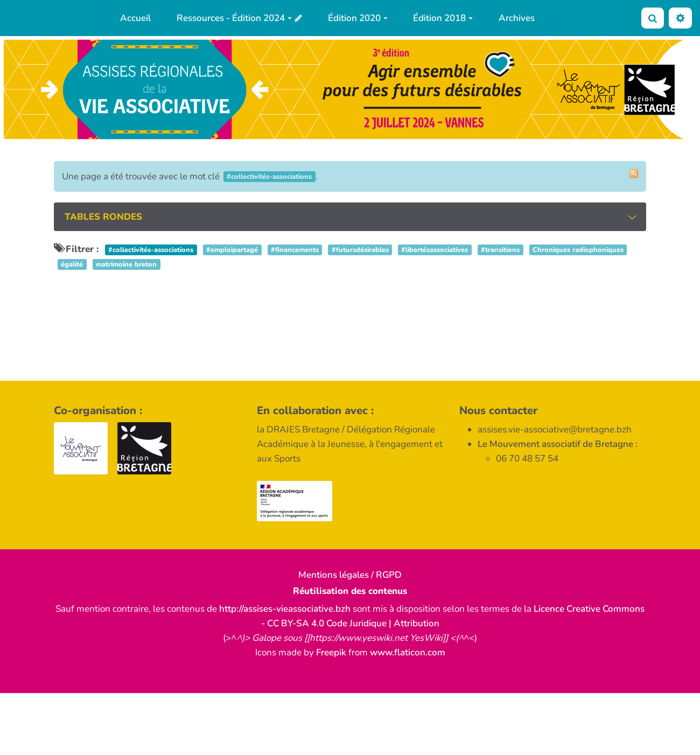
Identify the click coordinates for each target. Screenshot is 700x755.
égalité (72, 264)
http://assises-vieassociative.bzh (285, 609)
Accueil (135, 18)
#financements (295, 250)
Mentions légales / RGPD (350, 575)
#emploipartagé (232, 250)
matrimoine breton (126, 264)
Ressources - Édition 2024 (234, 18)
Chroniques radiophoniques (578, 250)
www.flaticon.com (408, 652)
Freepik (331, 652)
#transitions (500, 250)
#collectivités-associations (151, 250)
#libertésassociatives (435, 250)
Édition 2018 (443, 18)
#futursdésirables (360, 250)
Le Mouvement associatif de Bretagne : (558, 444)
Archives (517, 18)
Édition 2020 (358, 18)
